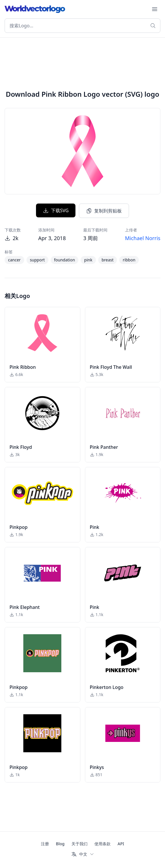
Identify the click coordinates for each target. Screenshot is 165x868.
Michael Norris (143, 238)
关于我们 (79, 844)
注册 (45, 844)
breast (108, 260)
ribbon (129, 260)
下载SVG (56, 210)
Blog (60, 844)
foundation (65, 260)
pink (88, 260)
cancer (14, 260)
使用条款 (103, 844)
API (121, 844)
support (37, 260)
